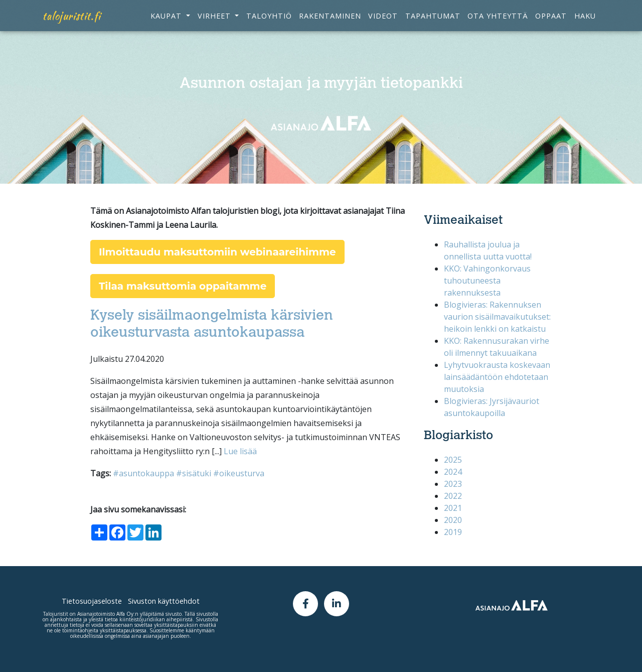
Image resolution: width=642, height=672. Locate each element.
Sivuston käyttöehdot (164, 601)
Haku (585, 23)
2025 (453, 460)
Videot (383, 23)
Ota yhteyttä (498, 23)
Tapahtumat (433, 23)
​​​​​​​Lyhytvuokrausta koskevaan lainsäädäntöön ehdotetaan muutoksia (497, 377)
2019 (453, 532)
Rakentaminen (330, 23)
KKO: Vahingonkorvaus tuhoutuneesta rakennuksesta (487, 281)
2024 (453, 472)
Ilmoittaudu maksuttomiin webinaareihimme (217, 252)
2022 (453, 496)
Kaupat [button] (167, 23)
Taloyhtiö (269, 23)
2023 (453, 484)
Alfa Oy (125, 614)
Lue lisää (240, 451)
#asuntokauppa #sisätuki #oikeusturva (189, 473)
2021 (453, 508)
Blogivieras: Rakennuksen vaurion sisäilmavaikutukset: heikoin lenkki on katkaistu (497, 317)
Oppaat (551, 23)
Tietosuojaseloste (92, 601)
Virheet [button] (215, 23)
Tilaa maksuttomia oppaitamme (183, 286)
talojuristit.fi (72, 23)
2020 (453, 520)
